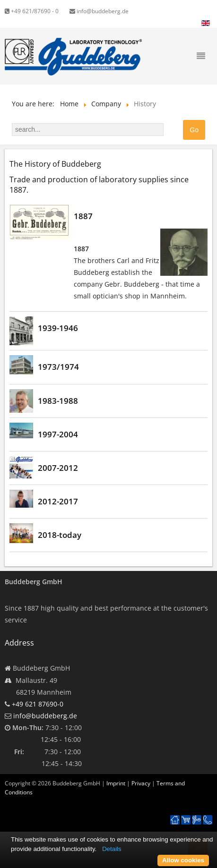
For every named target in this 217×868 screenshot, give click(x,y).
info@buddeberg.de (99, 11)
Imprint (116, 783)
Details (112, 849)
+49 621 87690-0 (38, 704)
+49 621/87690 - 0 (32, 11)
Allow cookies (183, 860)
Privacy (141, 783)
